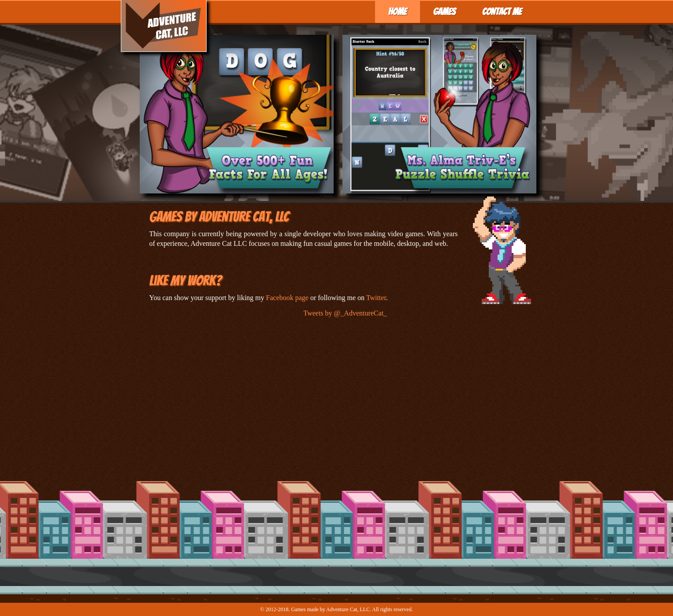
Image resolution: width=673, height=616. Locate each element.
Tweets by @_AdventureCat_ (346, 313)
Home (398, 12)
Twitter (376, 298)
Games (444, 12)
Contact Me (502, 12)
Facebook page (287, 298)
